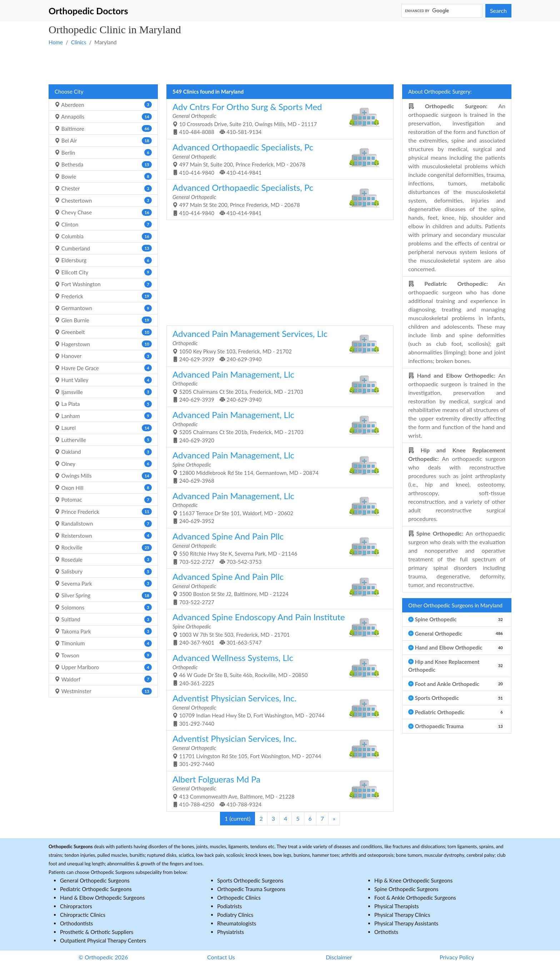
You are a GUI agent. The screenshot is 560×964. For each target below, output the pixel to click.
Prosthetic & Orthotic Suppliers (97, 932)
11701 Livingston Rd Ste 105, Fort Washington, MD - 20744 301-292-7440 (277, 750)
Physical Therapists (397, 906)
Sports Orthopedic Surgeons (250, 880)
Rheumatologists (237, 923)
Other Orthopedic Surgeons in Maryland (455, 605)
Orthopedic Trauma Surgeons (251, 889)
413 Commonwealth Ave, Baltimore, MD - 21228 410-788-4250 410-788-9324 (277, 791)
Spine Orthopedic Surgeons (406, 889)
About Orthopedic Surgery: (440, 91)
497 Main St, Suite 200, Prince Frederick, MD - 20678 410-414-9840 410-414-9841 (277, 159)
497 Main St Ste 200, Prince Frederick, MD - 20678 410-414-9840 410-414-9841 (277, 199)
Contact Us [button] (221, 957)
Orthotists (386, 932)
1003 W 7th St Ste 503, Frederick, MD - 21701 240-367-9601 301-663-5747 (277, 629)
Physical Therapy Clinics (402, 915)
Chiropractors (76, 906)
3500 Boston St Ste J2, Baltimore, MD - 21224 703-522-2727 (277, 588)
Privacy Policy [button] (457, 957)
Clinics (79, 42)
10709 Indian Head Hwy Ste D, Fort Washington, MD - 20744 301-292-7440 (277, 710)
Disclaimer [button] (339, 957)
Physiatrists (231, 932)
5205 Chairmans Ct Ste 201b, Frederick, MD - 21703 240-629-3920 (277, 426)
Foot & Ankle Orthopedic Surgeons (415, 898)
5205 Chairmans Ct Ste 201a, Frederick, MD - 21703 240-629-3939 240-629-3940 (277, 386)
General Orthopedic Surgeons (95, 880)
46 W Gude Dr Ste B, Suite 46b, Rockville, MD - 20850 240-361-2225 (277, 669)
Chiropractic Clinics (83, 915)
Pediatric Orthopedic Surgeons (96, 889)
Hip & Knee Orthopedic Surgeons (413, 880)
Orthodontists (76, 923)
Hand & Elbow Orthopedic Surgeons (102, 898)
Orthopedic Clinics (239, 898)
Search (498, 11)
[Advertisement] (263, 65)
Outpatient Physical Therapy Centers (103, 940)
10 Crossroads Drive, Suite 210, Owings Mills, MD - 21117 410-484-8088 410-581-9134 (277, 118)
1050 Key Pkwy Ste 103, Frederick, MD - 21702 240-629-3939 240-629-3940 (277, 345)
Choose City (69, 91)
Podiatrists (229, 906)
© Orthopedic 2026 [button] (103, 957)
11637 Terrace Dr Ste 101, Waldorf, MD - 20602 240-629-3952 (277, 508)
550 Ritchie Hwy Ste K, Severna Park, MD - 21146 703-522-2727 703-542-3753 (277, 548)
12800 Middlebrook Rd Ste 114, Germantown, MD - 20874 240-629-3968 (277, 467)
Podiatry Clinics (235, 915)
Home (56, 42)
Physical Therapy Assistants (406, 923)
